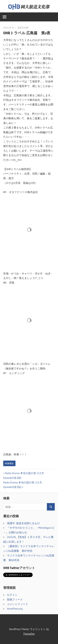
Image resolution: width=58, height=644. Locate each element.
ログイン (12, 595)
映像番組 (9, 463)
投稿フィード (15, 599)
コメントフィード (17, 604)
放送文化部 (23, 28)
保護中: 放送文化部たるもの (23, 523)
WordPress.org (15, 609)
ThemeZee (29, 634)
